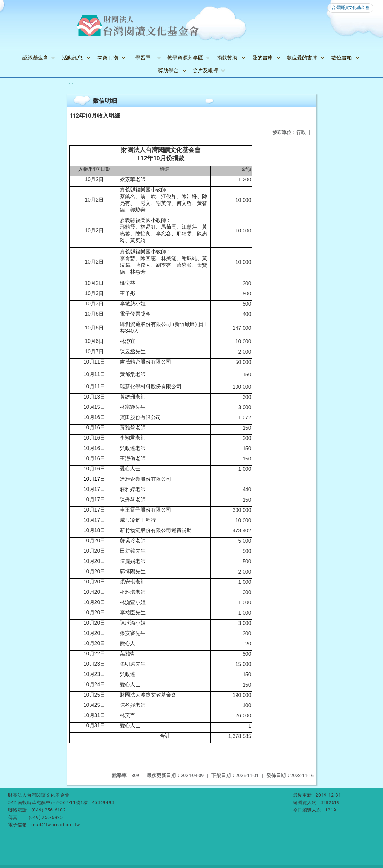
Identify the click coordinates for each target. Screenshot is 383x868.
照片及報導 (205, 70)
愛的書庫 (263, 58)
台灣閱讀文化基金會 (350, 8)
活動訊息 (72, 58)
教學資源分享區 (185, 58)
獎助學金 (168, 70)
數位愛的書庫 (302, 58)
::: (71, 85)
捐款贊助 (227, 58)
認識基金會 (35, 58)
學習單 (143, 58)
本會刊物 (108, 58)
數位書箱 (342, 58)
